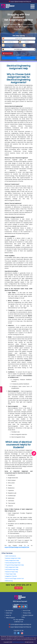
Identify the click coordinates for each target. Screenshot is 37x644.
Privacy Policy (27, 613)
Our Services (9, 611)
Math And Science (11, 556)
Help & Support (10, 618)
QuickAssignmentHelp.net (30, 636)
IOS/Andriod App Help (12, 569)
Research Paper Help (12, 572)
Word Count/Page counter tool (15, 578)
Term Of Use (26, 611)
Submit (19, 58)
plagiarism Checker (11, 576)
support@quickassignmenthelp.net (21, 1)
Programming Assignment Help (15, 565)
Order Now (18, 588)
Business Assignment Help (13, 558)
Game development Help (13, 563)
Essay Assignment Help (12, 560)
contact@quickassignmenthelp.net (21, 624)
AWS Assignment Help (12, 567)
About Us (8, 615)
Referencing (9, 581)
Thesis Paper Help (11, 574)
